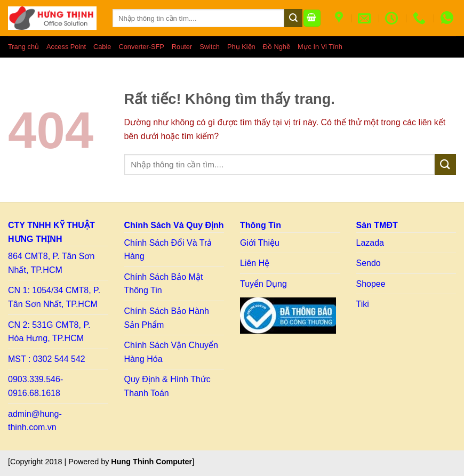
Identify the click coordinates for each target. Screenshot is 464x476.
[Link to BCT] (288, 316)
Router (182, 47)
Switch (210, 47)
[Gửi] (293, 18)
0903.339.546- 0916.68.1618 (35, 386)
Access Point (66, 47)
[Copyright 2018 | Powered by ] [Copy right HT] (101, 462)
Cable (102, 47)
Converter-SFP (141, 47)
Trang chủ (23, 47)
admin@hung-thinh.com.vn (35, 421)
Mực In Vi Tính (320, 47)
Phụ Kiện (241, 47)
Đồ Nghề (277, 47)
